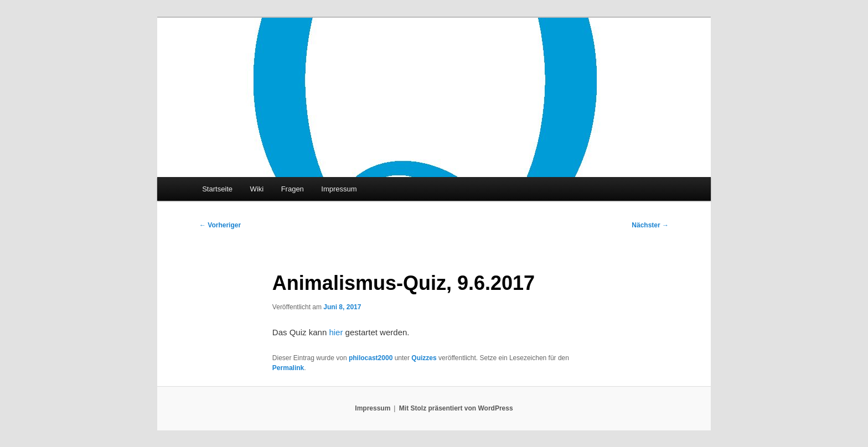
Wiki (257, 189)
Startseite (217, 189)
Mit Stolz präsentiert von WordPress (456, 408)
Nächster (650, 225)
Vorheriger (220, 225)
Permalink (288, 368)
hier (336, 332)
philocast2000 (371, 358)
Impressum (339, 189)
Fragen (293, 189)
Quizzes (424, 358)
